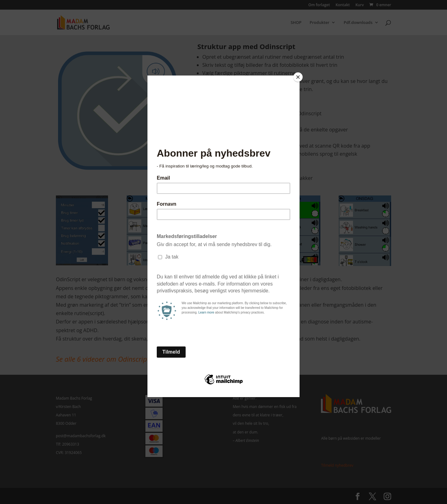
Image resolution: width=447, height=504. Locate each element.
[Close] (298, 77)
